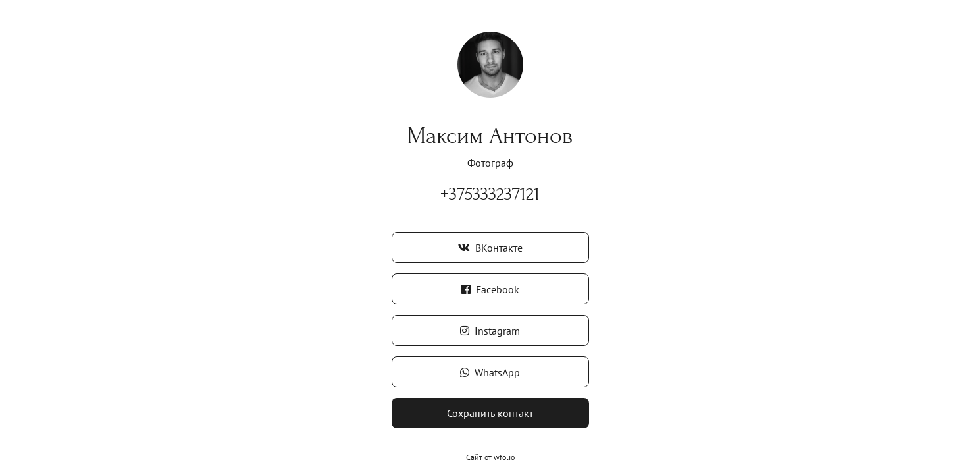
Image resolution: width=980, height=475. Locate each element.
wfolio (504, 457)
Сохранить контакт (490, 413)
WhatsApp (490, 372)
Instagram (490, 331)
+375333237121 (490, 194)
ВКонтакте (490, 248)
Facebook (490, 289)
